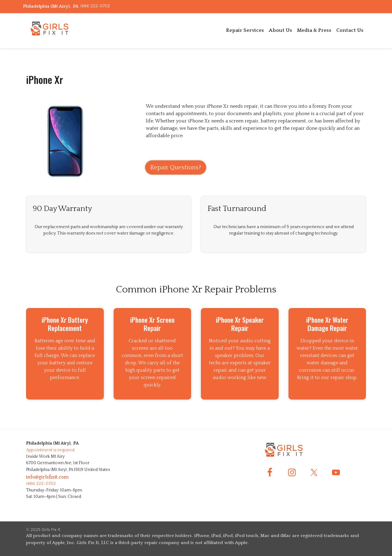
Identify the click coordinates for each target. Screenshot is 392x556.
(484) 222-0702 (95, 6)
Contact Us (350, 30)
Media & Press (314, 30)
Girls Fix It (51, 529)
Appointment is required (50, 450)
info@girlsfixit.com (47, 477)
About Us (281, 30)
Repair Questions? (176, 167)
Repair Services (245, 30)
